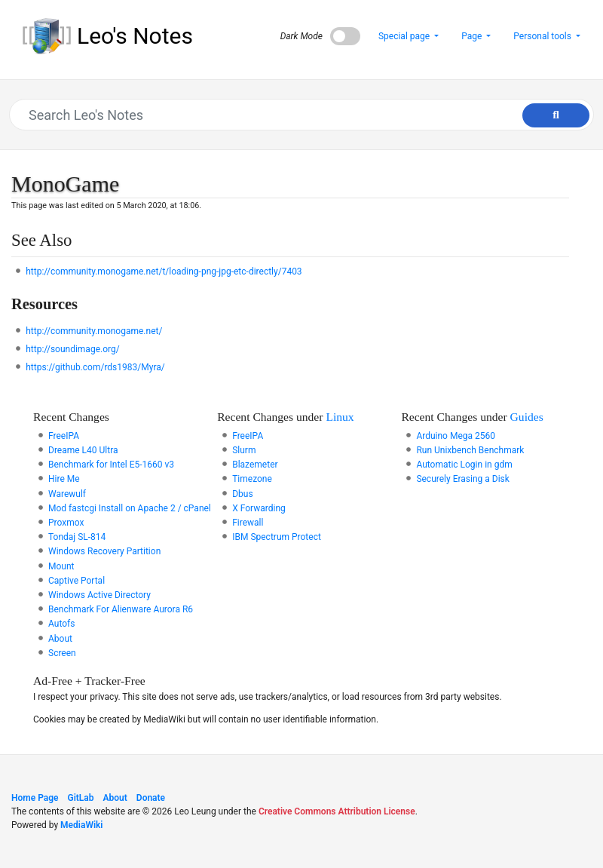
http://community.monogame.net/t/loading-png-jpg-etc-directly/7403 (164, 271)
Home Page (35, 798)
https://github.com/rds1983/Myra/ (95, 367)
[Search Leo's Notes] (294, 115)
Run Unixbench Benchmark (470, 450)
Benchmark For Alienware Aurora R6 (121, 609)
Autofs (61, 624)
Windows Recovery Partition (104, 551)
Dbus (242, 494)
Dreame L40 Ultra (83, 450)
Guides (527, 417)
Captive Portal (77, 581)
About (60, 639)
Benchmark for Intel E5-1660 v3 (111, 465)
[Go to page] (556, 115)
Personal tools (543, 36)
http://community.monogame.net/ (94, 331)
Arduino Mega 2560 (456, 436)
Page (473, 36)
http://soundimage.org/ (72, 349)
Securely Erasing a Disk (462, 479)
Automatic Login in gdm (464, 465)
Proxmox (66, 523)
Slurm (244, 450)
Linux (340, 417)
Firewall (248, 523)
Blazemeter (255, 465)
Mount (61, 566)
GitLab (81, 798)
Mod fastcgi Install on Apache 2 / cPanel (130, 508)
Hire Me (64, 479)
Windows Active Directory (99, 595)
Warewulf (67, 494)
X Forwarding (259, 508)
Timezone (252, 479)
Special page (405, 36)
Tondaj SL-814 (77, 537)
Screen (62, 653)
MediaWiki (81, 825)
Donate (151, 798)
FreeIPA (64, 436)
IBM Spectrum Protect (277, 537)
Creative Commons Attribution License (337, 811)
